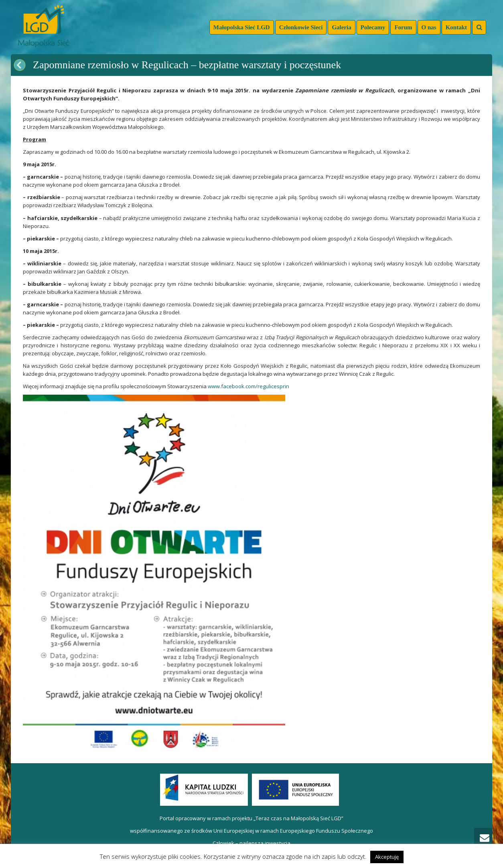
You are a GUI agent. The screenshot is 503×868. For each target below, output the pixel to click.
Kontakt (456, 27)
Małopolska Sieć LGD (242, 27)
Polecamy (373, 27)
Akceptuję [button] (387, 857)
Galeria (341, 27)
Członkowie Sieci (301, 27)
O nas (429, 27)
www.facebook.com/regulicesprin (248, 386)
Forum (403, 27)
